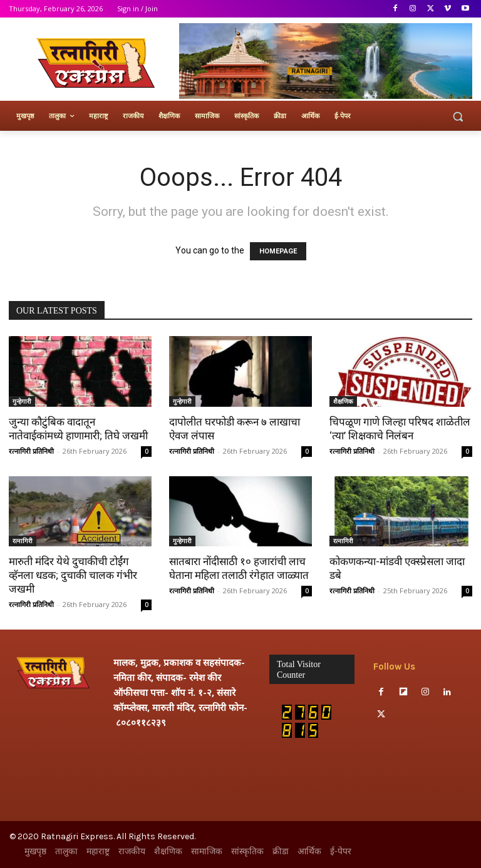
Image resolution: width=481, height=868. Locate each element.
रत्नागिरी (23, 541)
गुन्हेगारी (22, 401)
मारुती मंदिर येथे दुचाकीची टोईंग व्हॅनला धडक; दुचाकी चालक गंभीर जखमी (73, 575)
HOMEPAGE (278, 251)
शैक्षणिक (343, 401)
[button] (458, 116)
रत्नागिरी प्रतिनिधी (31, 451)
